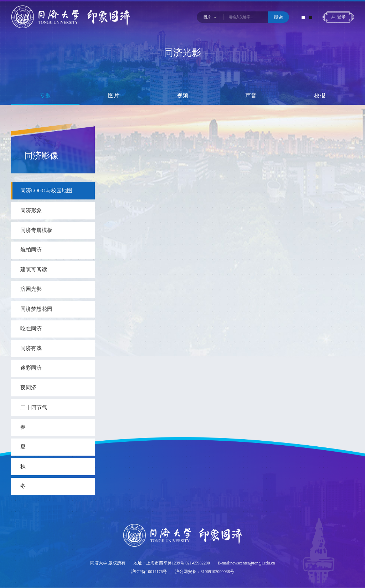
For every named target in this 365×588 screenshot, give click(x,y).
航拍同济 (31, 250)
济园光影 (31, 289)
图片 (114, 96)
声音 (251, 96)
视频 (182, 96)
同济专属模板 (36, 230)
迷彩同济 (31, 368)
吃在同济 (31, 329)
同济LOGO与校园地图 (46, 191)
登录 (341, 17)
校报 (320, 96)
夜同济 (28, 387)
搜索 (278, 17)
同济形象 (31, 211)
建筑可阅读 (34, 269)
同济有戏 (31, 348)
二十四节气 (34, 407)
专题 (45, 96)
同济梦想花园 (36, 309)
